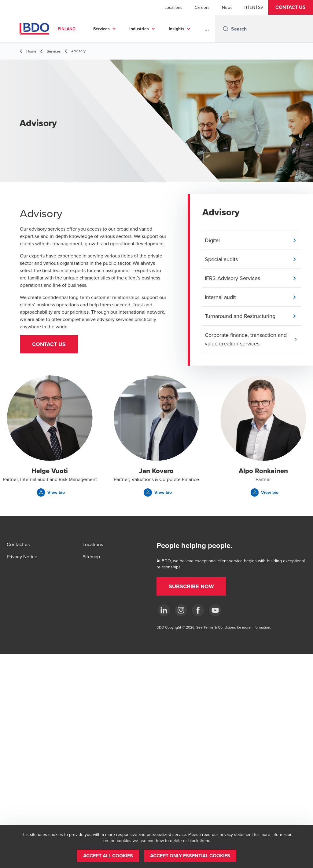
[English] (252, 7)
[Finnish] (245, 7)
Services (101, 29)
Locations (173, 7)
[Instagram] (181, 610)
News (227, 7)
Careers (202, 7)
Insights (177, 29)
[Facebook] (198, 610)
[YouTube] (215, 610)
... (207, 29)
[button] (291, 7)
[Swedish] (261, 7)
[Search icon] (226, 29)
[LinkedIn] (164, 610)
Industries (139, 29)
